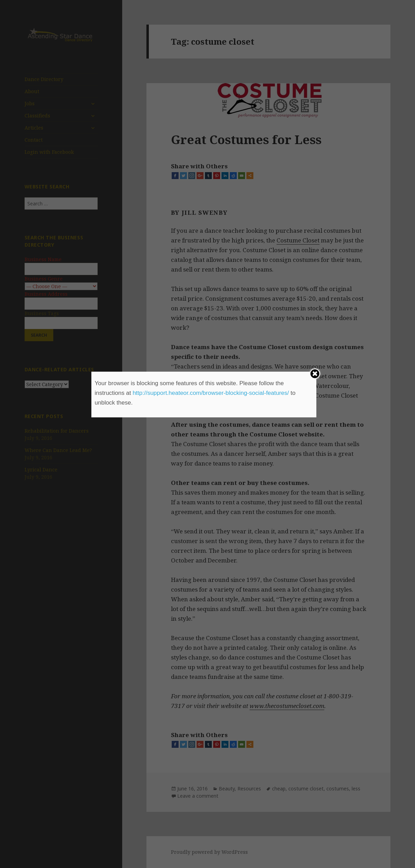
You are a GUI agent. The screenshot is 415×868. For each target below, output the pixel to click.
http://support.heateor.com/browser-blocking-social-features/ (211, 393)
